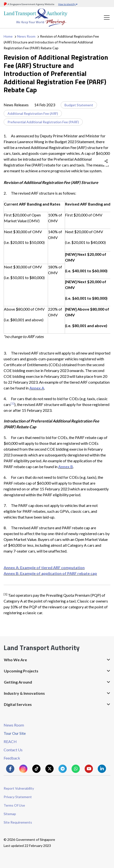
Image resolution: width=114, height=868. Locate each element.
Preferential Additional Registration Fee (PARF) (43, 122)
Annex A (37, 388)
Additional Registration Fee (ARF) (33, 113)
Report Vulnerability (19, 788)
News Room (26, 36)
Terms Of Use (14, 805)
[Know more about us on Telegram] (63, 769)
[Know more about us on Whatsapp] (76, 769)
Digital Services (18, 704)
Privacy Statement (18, 797)
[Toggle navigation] (107, 18)
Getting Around (18, 682)
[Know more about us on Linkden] (102, 769)
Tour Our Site (15, 733)
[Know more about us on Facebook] (10, 769)
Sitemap (10, 814)
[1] (12, 403)
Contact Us (13, 750)
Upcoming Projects (21, 671)
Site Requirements (18, 822)
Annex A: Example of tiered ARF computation (44, 567)
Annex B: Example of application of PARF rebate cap (50, 573)
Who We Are (15, 660)
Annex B (66, 467)
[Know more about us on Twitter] (49, 769)
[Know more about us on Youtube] (89, 769)
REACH (10, 741)
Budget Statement (79, 105)
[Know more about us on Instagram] (23, 769)
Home (8, 36)
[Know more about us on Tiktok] (36, 769)
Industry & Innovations (24, 693)
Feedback (12, 758)
